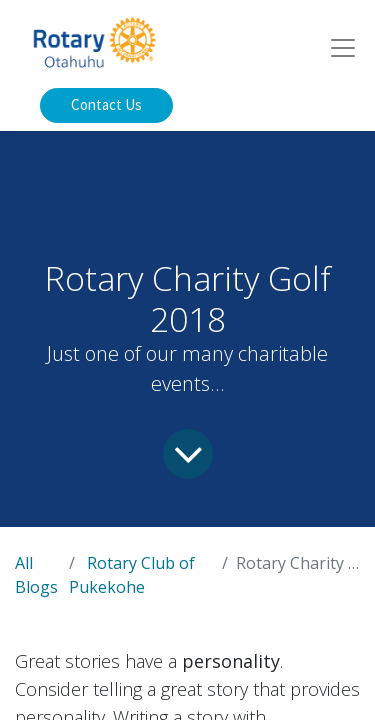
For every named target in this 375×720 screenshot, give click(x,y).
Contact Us (106, 104)
